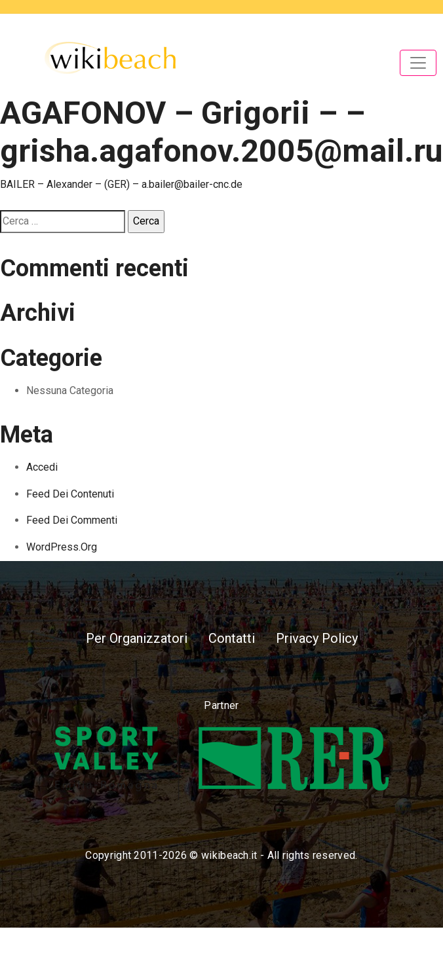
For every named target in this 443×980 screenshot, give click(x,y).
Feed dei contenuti (70, 494)
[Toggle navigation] (418, 63)
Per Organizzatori (137, 638)
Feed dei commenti (72, 520)
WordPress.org (62, 547)
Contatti (232, 638)
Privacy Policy (317, 638)
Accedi (42, 467)
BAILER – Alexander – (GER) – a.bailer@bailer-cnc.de (121, 184)
